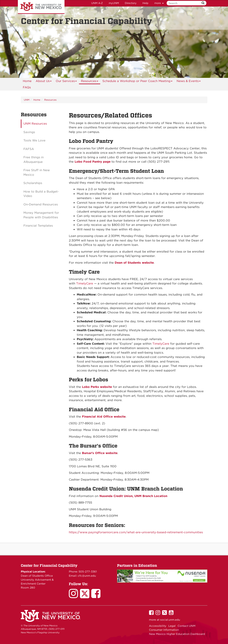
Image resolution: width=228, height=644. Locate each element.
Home (27, 81)
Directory (131, 3)
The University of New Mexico (41, 7)
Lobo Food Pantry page (93, 162)
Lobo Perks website (97, 387)
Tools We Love (34, 140)
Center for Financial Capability (49, 565)
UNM (27, 100)
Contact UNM (187, 626)
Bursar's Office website (100, 453)
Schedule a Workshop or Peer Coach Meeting (138, 82)
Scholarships (33, 183)
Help (145, 3)
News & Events (189, 82)
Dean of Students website (134, 263)
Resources (90, 82)
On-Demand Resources (41, 204)
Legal (172, 626)
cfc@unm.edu (87, 576)
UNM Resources (35, 124)
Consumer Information (164, 630)
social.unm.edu (170, 620)
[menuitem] (27, 81)
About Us (44, 82)
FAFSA (29, 149)
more (159, 3)
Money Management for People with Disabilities (41, 215)
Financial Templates (38, 226)
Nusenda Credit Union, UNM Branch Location (133, 496)
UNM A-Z (97, 3)
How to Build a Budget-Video (41, 194)
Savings (29, 132)
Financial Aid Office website (104, 417)
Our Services (66, 82)
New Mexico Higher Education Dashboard (177, 634)
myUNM (114, 3)
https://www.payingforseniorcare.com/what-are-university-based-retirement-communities (136, 532)
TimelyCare (85, 283)
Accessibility (158, 626)
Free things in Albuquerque (34, 160)
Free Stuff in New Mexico (37, 172)
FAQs (27, 87)
